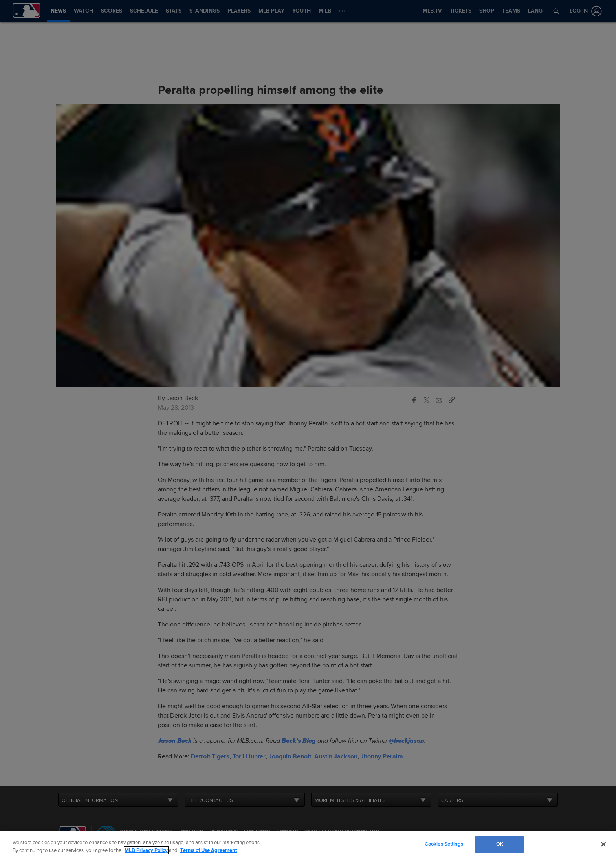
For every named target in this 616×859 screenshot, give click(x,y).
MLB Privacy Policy (146, 850)
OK (500, 844)
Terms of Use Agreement (209, 850)
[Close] (603, 844)
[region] (308, 845)
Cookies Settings (444, 844)
